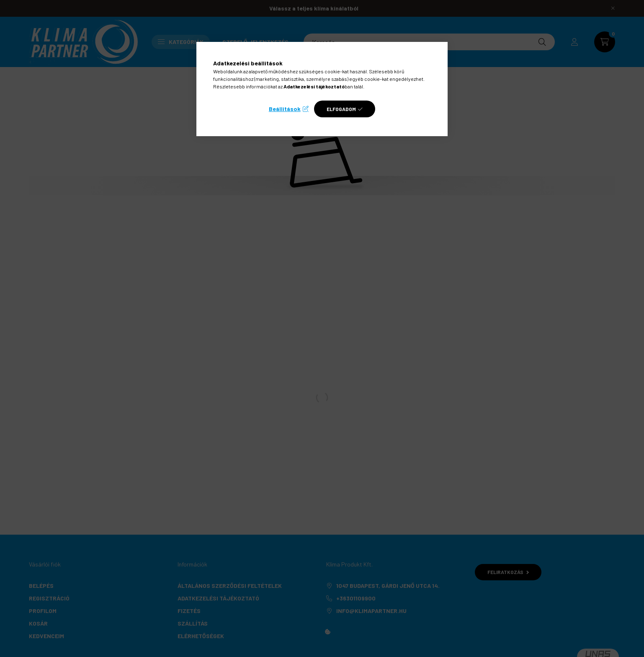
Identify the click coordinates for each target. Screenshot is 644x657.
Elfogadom (341, 109)
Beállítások (285, 109)
